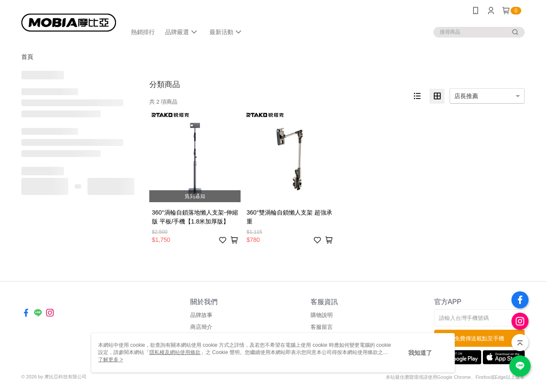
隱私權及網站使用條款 (175, 352)
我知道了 (420, 353)
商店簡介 (201, 327)
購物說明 (322, 315)
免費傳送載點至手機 (479, 338)
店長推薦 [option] (466, 96)
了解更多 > (110, 360)
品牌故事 (201, 315)
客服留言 (322, 327)
